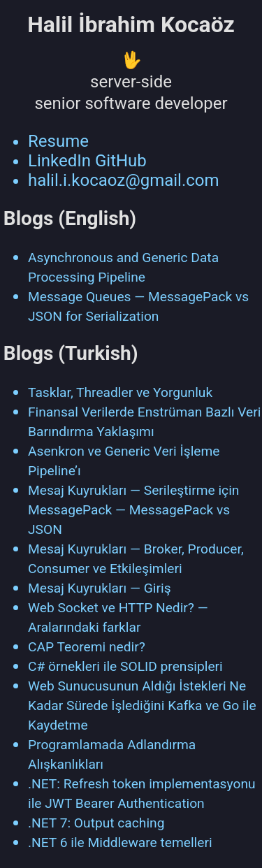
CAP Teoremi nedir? (87, 647)
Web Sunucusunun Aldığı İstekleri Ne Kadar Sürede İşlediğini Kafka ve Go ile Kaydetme (142, 706)
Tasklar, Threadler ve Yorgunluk (120, 392)
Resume (58, 141)
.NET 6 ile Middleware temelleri (120, 842)
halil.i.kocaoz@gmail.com (124, 180)
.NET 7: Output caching (96, 823)
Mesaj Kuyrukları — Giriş (100, 588)
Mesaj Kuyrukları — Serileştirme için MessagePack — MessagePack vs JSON (133, 510)
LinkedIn (59, 161)
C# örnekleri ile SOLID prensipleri (125, 666)
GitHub (121, 161)
